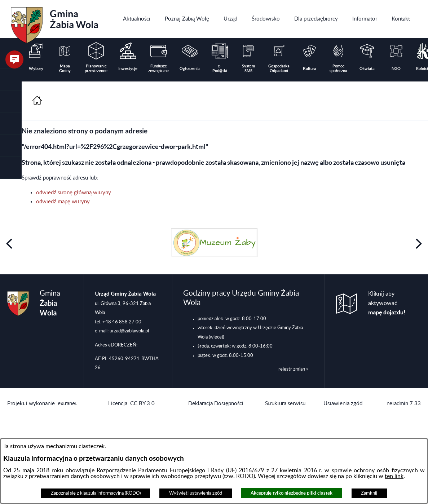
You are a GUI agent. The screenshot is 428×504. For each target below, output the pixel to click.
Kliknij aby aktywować (387, 303)
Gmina (55, 23)
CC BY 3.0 (142, 404)
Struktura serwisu (285, 404)
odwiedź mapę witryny (63, 202)
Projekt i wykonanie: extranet (42, 404)
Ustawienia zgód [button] (343, 404)
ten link (394, 476)
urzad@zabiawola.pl (129, 331)
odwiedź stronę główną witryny (74, 193)
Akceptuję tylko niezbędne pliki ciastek (292, 493)
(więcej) (216, 337)
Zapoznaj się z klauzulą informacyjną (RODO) (96, 493)
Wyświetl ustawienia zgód (196, 493)
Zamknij (369, 493)
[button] (11, 102)
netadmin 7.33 (404, 404)
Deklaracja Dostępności (216, 404)
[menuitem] (137, 19)
